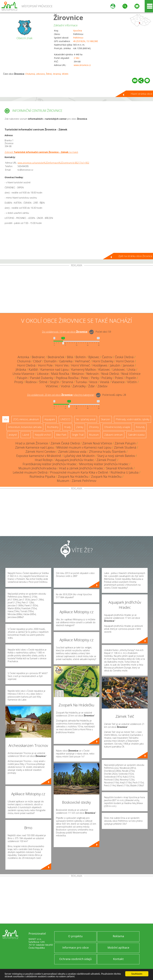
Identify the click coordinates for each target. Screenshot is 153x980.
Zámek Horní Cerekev (40, 452)
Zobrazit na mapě (41, 152)
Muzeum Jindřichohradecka (37, 468)
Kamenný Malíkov (84, 370)
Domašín (50, 361)
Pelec (85, 378)
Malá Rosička (60, 374)
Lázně (26, 435)
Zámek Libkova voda (72, 452)
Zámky (80, 427)
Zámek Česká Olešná (65, 443)
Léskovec (119, 370)
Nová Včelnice (131, 374)
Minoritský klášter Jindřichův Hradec (104, 464)
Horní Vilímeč (81, 365)
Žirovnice (68, 17)
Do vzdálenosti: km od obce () (61, 395)
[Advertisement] (76, 290)
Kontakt (118, 959)
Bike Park (61, 435)
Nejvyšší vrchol (43, 435)
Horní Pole (45, 365)
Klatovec (104, 370)
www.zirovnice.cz (82, 65)
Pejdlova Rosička (67, 378)
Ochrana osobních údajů (75, 959)
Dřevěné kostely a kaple (117, 427)
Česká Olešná (124, 357)
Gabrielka (66, 361)
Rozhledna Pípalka (42, 477)
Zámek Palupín (125, 443)
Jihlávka (21, 370)
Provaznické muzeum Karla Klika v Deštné (79, 472)
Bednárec (38, 357)
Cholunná (30, 74)
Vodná (65, 386)
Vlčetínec (52, 386)
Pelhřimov (78, 38)
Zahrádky (79, 386)
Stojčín (55, 382)
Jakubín (115, 365)
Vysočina (78, 31)
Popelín (131, 378)
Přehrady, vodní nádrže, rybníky (132, 419)
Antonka (23, 357)
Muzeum (94, 435)
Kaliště (33, 370)
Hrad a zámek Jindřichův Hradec (81, 468)
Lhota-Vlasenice (24, 374)
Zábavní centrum (113, 435)
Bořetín (81, 357)
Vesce (93, 382)
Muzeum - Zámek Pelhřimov (77, 481)
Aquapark (50, 419)
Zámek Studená (125, 447)
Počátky (107, 378)
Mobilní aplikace (118, 948)
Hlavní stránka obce (141, 94)
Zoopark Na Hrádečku (73, 477)
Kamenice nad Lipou (55, 370)
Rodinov (31, 382)
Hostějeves (100, 365)
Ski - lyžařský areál (86, 419)
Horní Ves (62, 365)
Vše (6, 419)
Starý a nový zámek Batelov (116, 456)
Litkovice (40, 74)
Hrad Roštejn (44, 460)
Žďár (92, 386)
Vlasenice (118, 382)
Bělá (70, 357)
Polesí (119, 378)
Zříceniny (94, 427)
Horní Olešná (26, 365)
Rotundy (140, 427)
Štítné (49, 74)
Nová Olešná (110, 374)
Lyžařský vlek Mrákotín (79, 456)
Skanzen (105, 419)
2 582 (76, 58)
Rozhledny (53, 427)
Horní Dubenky (103, 361)
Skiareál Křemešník (119, 468)
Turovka (81, 382)
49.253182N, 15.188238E (86, 41)
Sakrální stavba (136, 435)
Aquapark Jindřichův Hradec (75, 460)
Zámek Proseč (106, 460)
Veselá (104, 382)
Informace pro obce (75, 948)
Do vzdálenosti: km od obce (65, 332)
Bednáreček (56, 357)
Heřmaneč (83, 361)
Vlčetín (65, 74)
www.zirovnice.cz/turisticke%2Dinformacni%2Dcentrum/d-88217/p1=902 (53, 163)
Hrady (67, 427)
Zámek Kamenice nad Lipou (34, 447)
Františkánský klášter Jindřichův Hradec (50, 464)
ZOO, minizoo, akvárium (26, 419)
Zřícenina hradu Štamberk (107, 452)
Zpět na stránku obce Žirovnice (135, 256)
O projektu (75, 936)
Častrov (107, 357)
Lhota (131, 370)
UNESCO (65, 419)
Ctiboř (37, 361)
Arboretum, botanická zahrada (25, 427)
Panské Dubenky (42, 378)
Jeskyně (13, 435)
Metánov (78, 374)
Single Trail (78, 435)
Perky (95, 378)
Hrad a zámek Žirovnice (32, 443)
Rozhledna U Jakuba (125, 472)
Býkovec (94, 357)
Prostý (19, 382)
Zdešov (102, 386)
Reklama (118, 936)
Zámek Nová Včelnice (97, 443)
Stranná (57, 74)
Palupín (22, 378)
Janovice (128, 365)
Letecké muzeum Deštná (30, 472)
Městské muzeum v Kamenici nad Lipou (84, 447)
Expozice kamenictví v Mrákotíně (39, 456)
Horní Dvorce (125, 361)
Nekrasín (93, 374)
